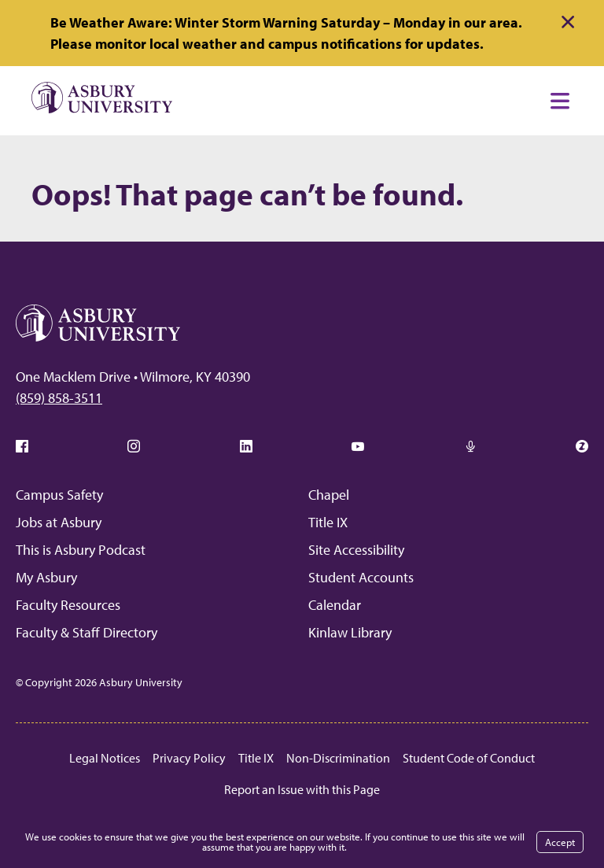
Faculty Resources (68, 605)
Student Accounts (361, 577)
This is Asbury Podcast (81, 550)
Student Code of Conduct (469, 758)
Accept (560, 842)
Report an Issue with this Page (302, 789)
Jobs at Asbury (59, 522)
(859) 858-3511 (59, 398)
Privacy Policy (189, 758)
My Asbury (46, 577)
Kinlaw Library (350, 632)
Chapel (329, 495)
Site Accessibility (356, 550)
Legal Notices (105, 758)
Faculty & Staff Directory (87, 632)
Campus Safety (59, 495)
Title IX (328, 522)
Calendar (335, 605)
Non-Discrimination (338, 758)
